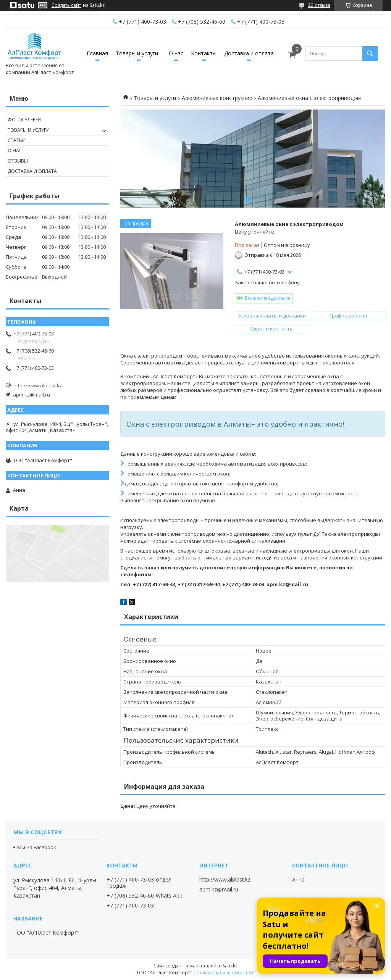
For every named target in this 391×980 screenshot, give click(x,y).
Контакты (204, 53)
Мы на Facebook (37, 847)
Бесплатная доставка (267, 298)
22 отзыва (319, 5)
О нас (176, 53)
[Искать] (370, 53)
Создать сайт (66, 5)
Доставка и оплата (249, 53)
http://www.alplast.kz (38, 385)
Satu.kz (230, 966)
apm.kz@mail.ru (32, 395)
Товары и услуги (137, 53)
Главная (97, 53)
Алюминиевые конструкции (217, 98)
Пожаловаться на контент (226, 973)
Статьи (17, 140)
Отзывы (18, 161)
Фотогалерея (24, 120)
